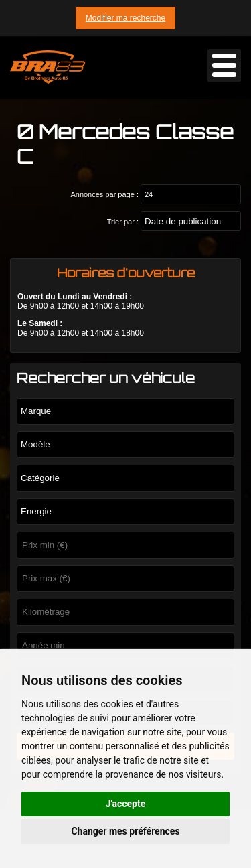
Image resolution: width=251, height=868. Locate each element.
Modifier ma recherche (125, 18)
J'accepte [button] (126, 804)
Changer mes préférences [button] (125, 831)
